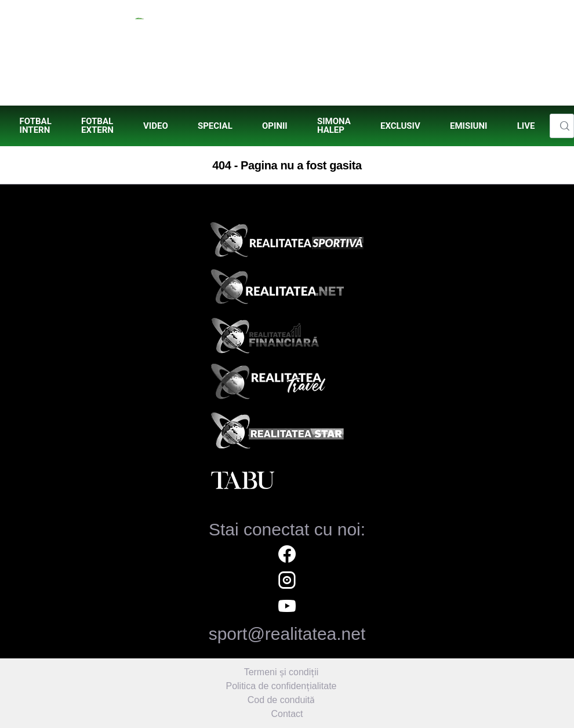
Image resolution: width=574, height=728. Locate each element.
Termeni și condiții (281, 672)
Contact (287, 714)
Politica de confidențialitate (281, 686)
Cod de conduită (281, 700)
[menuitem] (35, 126)
